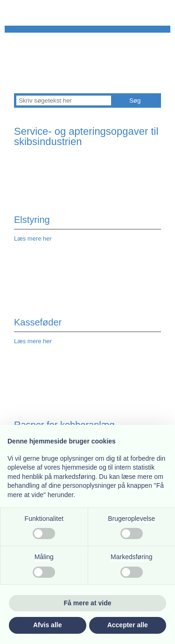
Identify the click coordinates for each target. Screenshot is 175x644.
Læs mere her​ (33, 341)
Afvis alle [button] (47, 625)
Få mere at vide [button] (88, 603)
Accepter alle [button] (128, 625)
